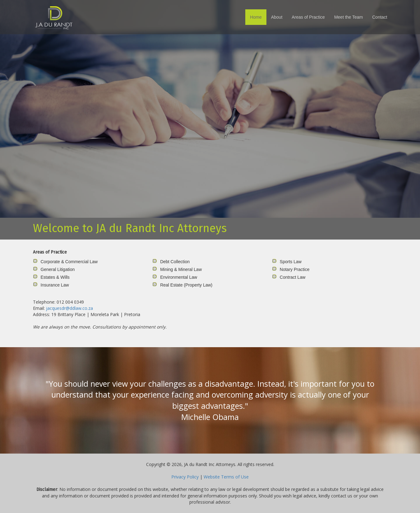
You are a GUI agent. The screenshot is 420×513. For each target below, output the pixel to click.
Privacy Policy (185, 477)
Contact (380, 17)
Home (256, 17)
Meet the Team (348, 17)
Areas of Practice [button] (308, 17)
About (277, 17)
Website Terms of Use (226, 477)
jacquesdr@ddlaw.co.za (69, 308)
